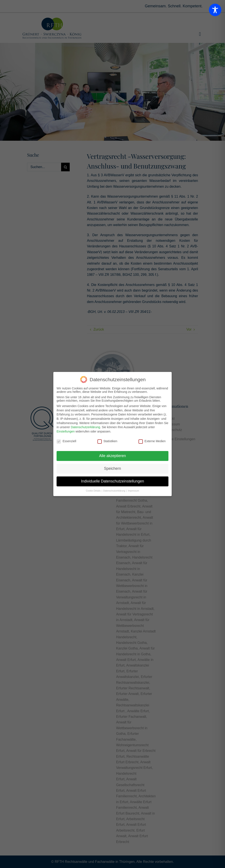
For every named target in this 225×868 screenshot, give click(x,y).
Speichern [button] (113, 468)
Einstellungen (66, 431)
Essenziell (66, 441)
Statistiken (107, 441)
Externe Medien (152, 441)
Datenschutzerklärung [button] (115, 491)
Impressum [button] (134, 491)
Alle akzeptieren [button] (113, 456)
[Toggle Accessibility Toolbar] (215, 10)
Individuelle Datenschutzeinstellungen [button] (113, 481)
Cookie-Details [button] (93, 491)
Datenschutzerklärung (85, 427)
